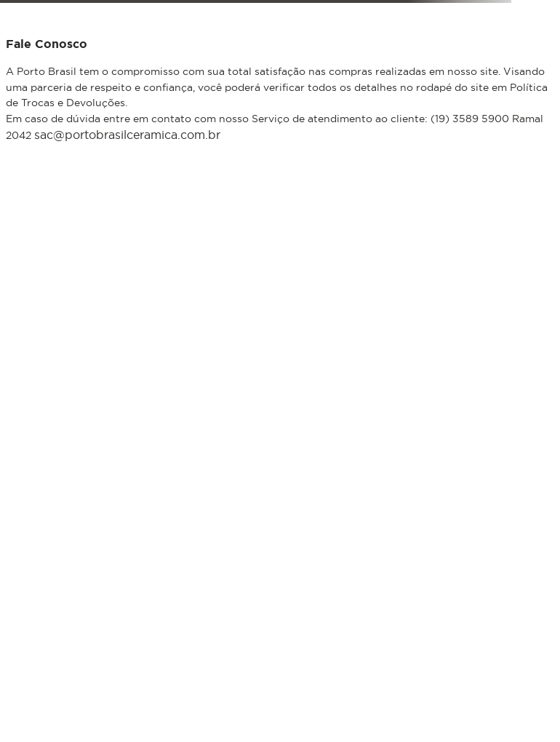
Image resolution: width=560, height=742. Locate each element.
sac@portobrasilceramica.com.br (127, 135)
